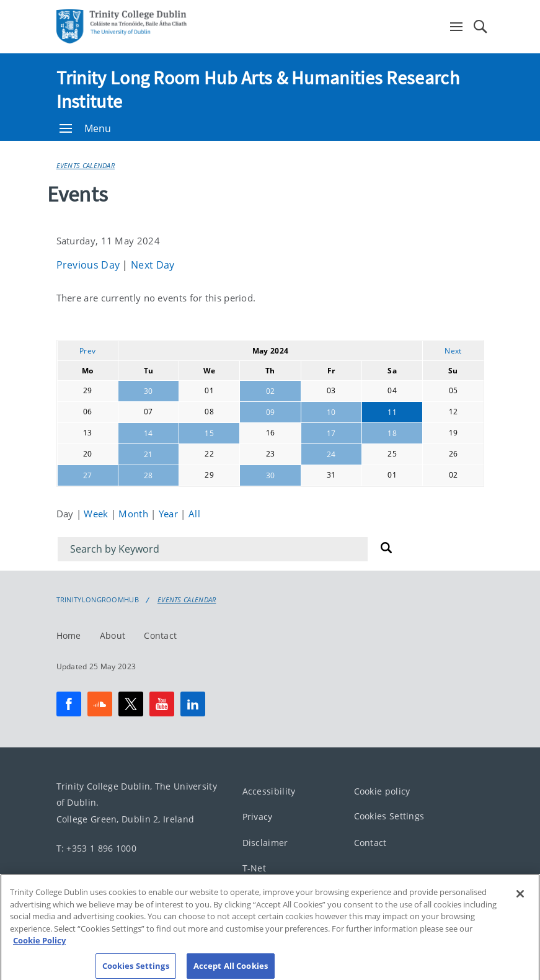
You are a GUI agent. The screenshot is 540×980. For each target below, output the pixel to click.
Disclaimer (265, 842)
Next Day (153, 265)
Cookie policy (382, 791)
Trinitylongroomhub (98, 600)
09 (271, 412)
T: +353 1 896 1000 (96, 848)
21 (148, 454)
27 (88, 475)
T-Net (255, 868)
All (194, 514)
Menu (86, 128)
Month (135, 514)
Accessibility (269, 791)
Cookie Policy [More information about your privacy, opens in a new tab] (39, 949)
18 (392, 433)
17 (331, 433)
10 (331, 412)
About (113, 635)
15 (209, 433)
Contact (160, 635)
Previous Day (90, 265)
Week (97, 514)
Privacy (258, 817)
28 (148, 475)
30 (148, 391)
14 (148, 433)
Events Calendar (86, 165)
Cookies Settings (389, 816)
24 (331, 454)
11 (392, 412)
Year (170, 514)
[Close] (520, 902)
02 (271, 391)
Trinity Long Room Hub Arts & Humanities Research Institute (258, 89)
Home (69, 635)
